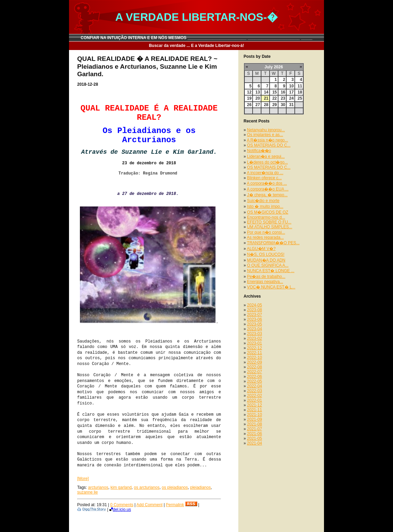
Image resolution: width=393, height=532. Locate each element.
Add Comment (149, 505)
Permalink (175, 505)
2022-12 (255, 348)
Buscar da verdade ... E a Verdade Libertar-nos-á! (196, 46)
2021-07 (255, 429)
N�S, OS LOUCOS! (266, 254)
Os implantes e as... (265, 135)
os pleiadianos (175, 487)
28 (266, 105)
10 (291, 86)
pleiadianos (200, 487)
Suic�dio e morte (263, 201)
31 (291, 105)
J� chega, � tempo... (267, 195)
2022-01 (255, 400)
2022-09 (255, 362)
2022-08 (255, 367)
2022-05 (255, 381)
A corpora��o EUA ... (268, 189)
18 (300, 92)
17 (291, 92)
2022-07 (255, 372)
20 (258, 98)
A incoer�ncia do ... (265, 173)
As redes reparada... (265, 237)
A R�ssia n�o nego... (267, 140)
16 (283, 92)
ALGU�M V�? (261, 249)
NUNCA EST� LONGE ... (271, 271)
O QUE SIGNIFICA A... (268, 265)
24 (291, 98)
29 (275, 105)
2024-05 (255, 305)
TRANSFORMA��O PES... (273, 243)
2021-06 (255, 434)
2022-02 (255, 396)
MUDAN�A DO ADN (266, 260)
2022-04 (255, 386)
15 (275, 92)
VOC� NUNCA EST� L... (271, 287)
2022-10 (255, 358)
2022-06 (255, 377)
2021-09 (255, 419)
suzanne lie (88, 492)
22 (275, 98)
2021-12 (255, 405)
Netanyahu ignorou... (266, 130)
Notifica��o (259, 151)
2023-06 (255, 319)
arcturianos (98, 487)
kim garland (121, 487)
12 (249, 92)
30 (283, 105)
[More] (83, 479)
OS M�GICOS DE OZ (268, 212)
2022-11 (255, 353)
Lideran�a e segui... (266, 156)
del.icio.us (120, 510)
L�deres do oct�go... (268, 162)
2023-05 (255, 324)
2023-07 (255, 315)
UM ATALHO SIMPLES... (270, 227)
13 (258, 92)
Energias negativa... (265, 282)
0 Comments (122, 505)
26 (249, 105)
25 (300, 98)
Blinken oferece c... (264, 178)
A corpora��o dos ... (267, 183)
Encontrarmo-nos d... (266, 217)
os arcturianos (147, 487)
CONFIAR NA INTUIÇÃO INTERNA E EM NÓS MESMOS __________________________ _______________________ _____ (196, 38)
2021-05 (255, 438)
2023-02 (255, 338)
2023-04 (255, 329)
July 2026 (274, 67)
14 (266, 92)
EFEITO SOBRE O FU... (269, 222)
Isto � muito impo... (265, 206)
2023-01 (255, 343)
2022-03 (255, 391)
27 (258, 105)
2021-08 (255, 424)
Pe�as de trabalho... (266, 277)
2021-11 (255, 410)
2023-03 (255, 334)
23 (283, 98)
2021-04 (255, 443)
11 (300, 86)
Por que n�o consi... (266, 232)
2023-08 (255, 310)
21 (266, 98)
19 (249, 98)
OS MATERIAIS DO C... (269, 145)
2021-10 (255, 415)
